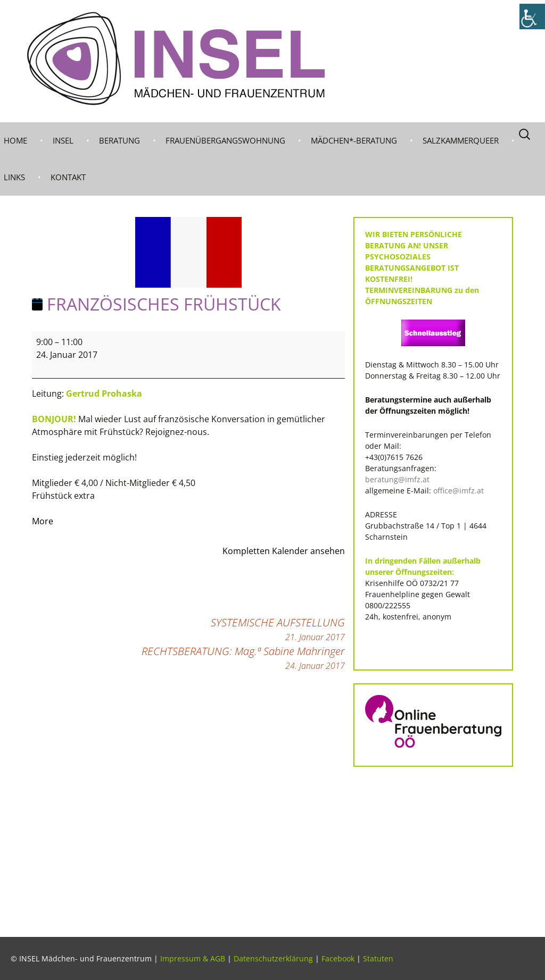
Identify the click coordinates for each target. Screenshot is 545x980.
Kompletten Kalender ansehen (284, 551)
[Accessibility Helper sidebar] (532, 16)
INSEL (63, 140)
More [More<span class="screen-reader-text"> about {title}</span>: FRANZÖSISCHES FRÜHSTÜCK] (43, 521)
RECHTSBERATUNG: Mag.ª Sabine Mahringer (243, 658)
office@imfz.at (459, 491)
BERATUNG (119, 140)
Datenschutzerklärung (273, 958)
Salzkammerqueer (461, 140)
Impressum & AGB (193, 958)
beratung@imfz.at (397, 479)
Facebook (338, 958)
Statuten (378, 958)
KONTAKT (68, 177)
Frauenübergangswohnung (225, 140)
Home (15, 140)
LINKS (14, 177)
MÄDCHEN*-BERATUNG (354, 140)
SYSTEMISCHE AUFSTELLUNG (278, 629)
